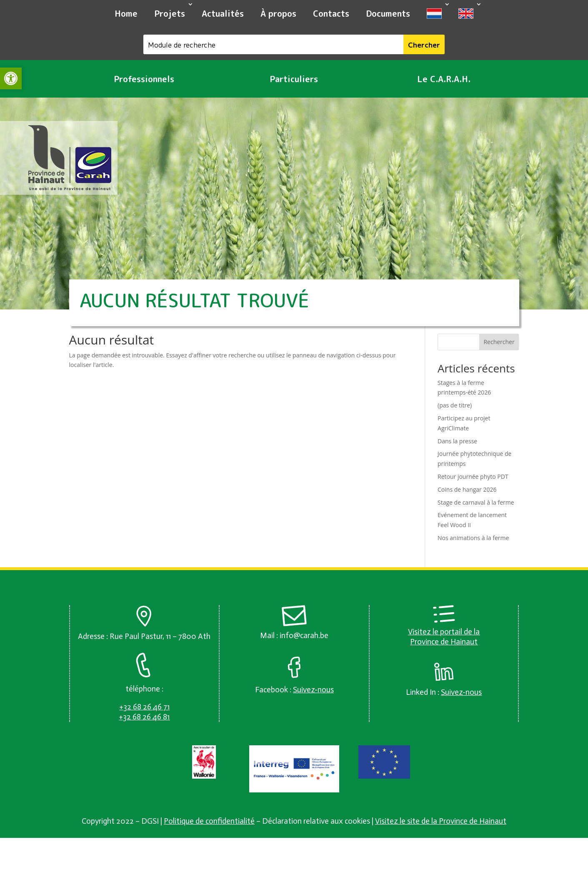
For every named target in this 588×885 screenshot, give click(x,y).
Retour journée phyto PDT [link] (473, 476)
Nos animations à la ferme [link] (473, 538)
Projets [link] (170, 13)
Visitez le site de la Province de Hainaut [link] (441, 821)
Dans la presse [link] (457, 441)
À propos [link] (278, 13)
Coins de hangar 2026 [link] (467, 489)
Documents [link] (388, 13)
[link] (11, 78)
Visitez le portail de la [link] (444, 632)
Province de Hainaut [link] (444, 642)
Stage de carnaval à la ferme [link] (476, 502)
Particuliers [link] (294, 79)
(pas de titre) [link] (455, 405)
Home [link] (126, 13)
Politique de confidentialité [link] (209, 821)
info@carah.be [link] (304, 635)
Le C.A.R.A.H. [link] (444, 79)
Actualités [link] (223, 13)
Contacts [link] (331, 13)
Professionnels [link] (144, 79)
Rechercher (499, 342)
